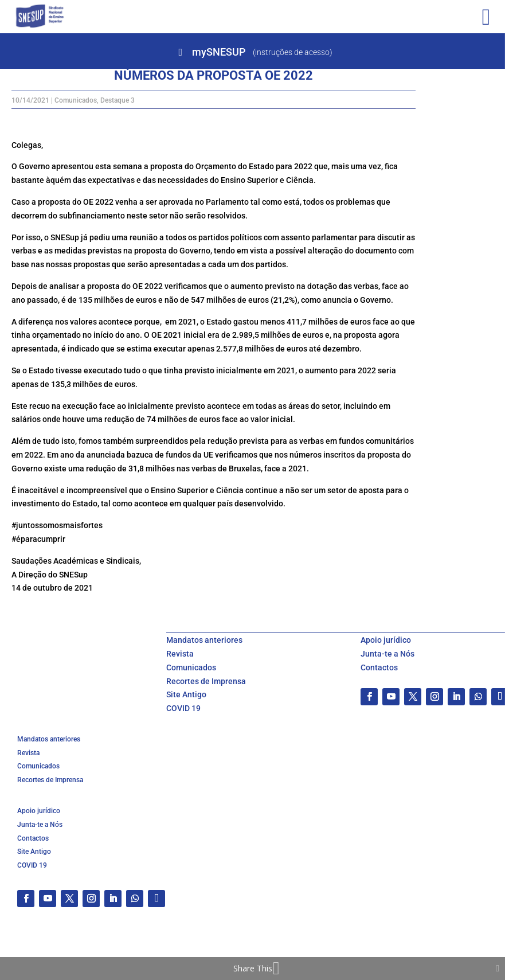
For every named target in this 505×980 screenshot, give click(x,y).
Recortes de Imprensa (206, 681)
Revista (180, 654)
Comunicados (76, 100)
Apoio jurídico (386, 640)
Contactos (379, 667)
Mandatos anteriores (204, 640)
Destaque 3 (118, 100)
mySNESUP (219, 52)
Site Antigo (186, 694)
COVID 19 (183, 708)
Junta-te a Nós (387, 654)
